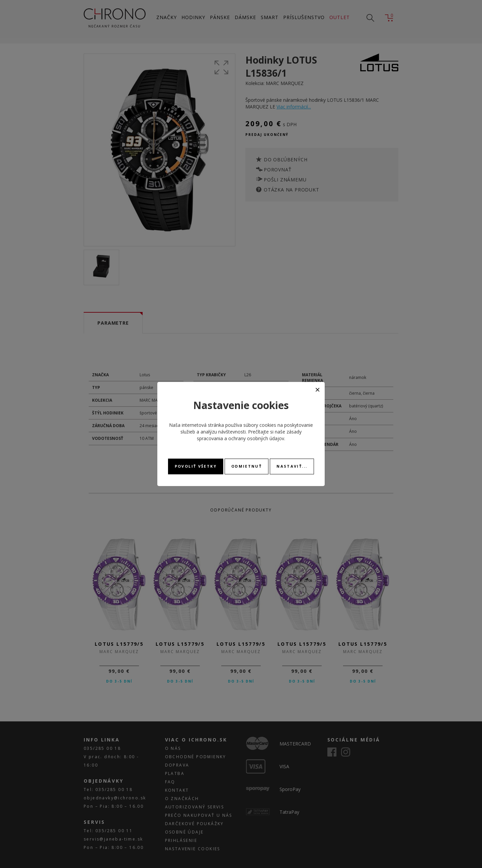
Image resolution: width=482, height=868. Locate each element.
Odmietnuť (247, 466)
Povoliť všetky (196, 466)
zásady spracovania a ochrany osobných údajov (249, 435)
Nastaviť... (292, 466)
